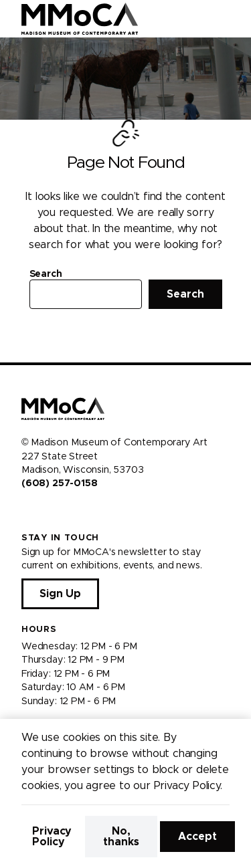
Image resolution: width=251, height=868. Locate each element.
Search (46, 274)
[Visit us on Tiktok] (75, 512)
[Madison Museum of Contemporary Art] (80, 19)
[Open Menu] (233, 19)
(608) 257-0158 (59, 483)
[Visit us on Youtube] (59, 512)
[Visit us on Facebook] (27, 512)
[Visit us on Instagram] (43, 512)
